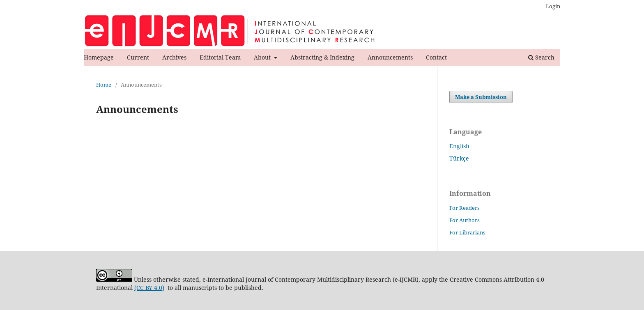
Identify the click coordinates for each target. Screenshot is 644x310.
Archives (174, 57)
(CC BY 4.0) (149, 288)
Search (541, 57)
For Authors (465, 220)
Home (104, 85)
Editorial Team (220, 57)
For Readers (465, 208)
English (459, 146)
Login (553, 6)
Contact (436, 57)
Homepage (99, 57)
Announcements (390, 57)
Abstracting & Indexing (322, 57)
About (263, 57)
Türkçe (459, 158)
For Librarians (467, 232)
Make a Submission (481, 97)
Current (138, 57)
